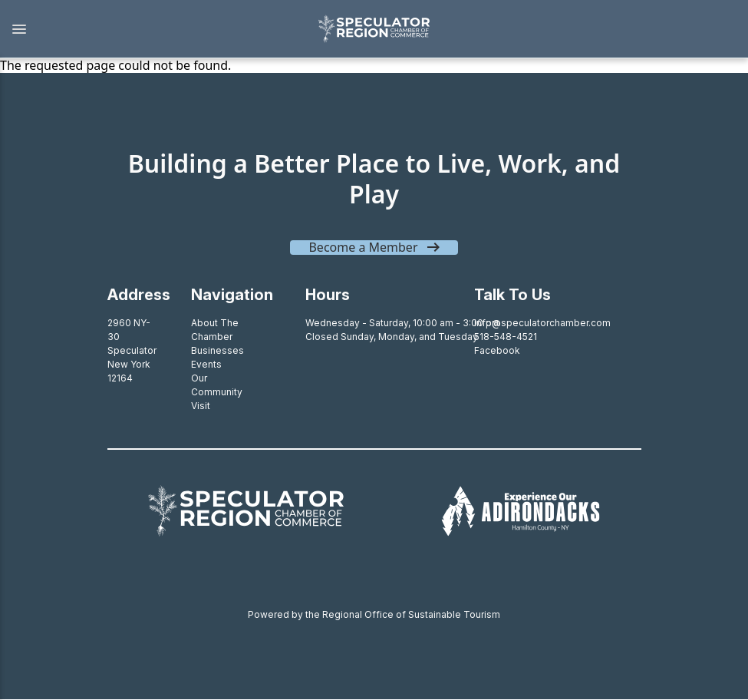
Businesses (217, 350)
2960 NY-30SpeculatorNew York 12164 (132, 350)
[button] (151, 29)
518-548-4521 (506, 337)
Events (206, 364)
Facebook (497, 350)
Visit (201, 406)
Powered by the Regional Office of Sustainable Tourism (374, 614)
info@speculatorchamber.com (542, 323)
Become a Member (363, 247)
